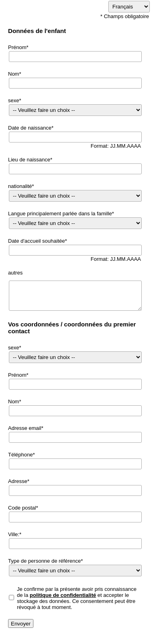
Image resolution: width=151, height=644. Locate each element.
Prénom (17, 47)
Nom (13, 74)
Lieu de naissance (29, 160)
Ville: (14, 534)
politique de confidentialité (63, 595)
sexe (13, 100)
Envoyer (21, 624)
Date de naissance (30, 128)
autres (15, 273)
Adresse (18, 481)
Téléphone (20, 455)
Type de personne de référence (44, 561)
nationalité (20, 186)
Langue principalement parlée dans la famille (60, 214)
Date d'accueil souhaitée (36, 241)
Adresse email (25, 428)
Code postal (22, 508)
